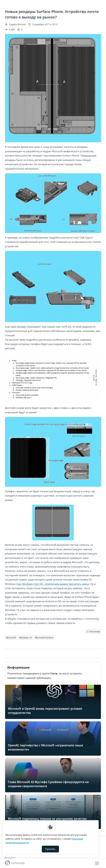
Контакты (10, 858)
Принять (50, 849)
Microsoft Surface (44, 638)
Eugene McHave (17, 24)
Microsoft (11, 638)
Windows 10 (25, 638)
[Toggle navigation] (97, 863)
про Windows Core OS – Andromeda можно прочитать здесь (53, 584)
